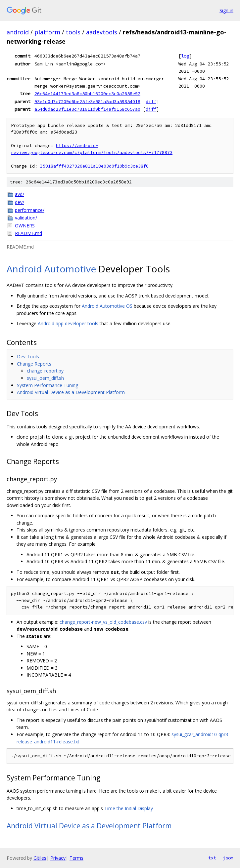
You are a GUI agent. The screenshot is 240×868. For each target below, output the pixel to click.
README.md (28, 233)
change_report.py (45, 371)
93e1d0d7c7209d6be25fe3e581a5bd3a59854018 (87, 101)
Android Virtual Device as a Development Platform (71, 392)
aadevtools (102, 32)
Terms (76, 858)
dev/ (20, 202)
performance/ (30, 210)
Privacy (58, 858)
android (18, 32)
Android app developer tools (68, 323)
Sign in (226, 10)
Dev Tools (28, 356)
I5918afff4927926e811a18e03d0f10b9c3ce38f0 (94, 166)
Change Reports (34, 364)
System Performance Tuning (48, 385)
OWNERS (25, 226)
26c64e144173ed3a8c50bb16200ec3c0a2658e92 (87, 94)
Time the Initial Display (129, 808)
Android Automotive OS (107, 306)
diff (151, 101)
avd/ (20, 194)
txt (212, 858)
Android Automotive (51, 269)
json (228, 858)
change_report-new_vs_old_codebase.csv (103, 622)
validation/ (26, 218)
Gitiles (40, 858)
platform (47, 32)
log (185, 56)
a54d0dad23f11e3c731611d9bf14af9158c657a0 (87, 109)
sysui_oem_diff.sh (45, 378)
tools (73, 32)
